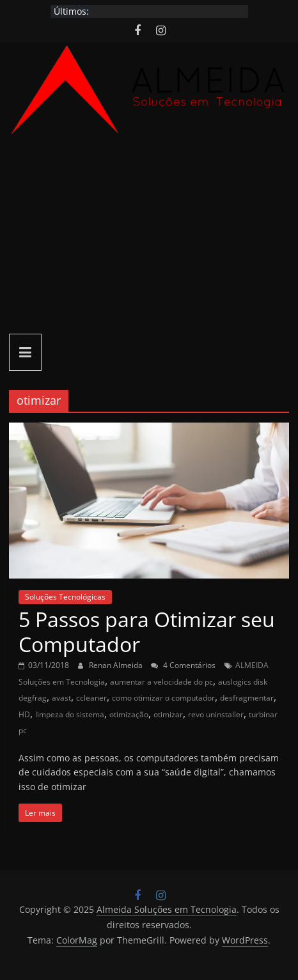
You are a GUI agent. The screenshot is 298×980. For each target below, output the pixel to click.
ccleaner (91, 698)
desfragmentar (247, 698)
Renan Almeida (117, 665)
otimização (129, 714)
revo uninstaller (216, 714)
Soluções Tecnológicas (65, 597)
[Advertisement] (149, 236)
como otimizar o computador (163, 698)
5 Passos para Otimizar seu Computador (147, 631)
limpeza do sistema (70, 714)
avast (61, 698)
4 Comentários (183, 665)
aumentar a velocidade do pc (161, 682)
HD (24, 714)
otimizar (168, 714)
